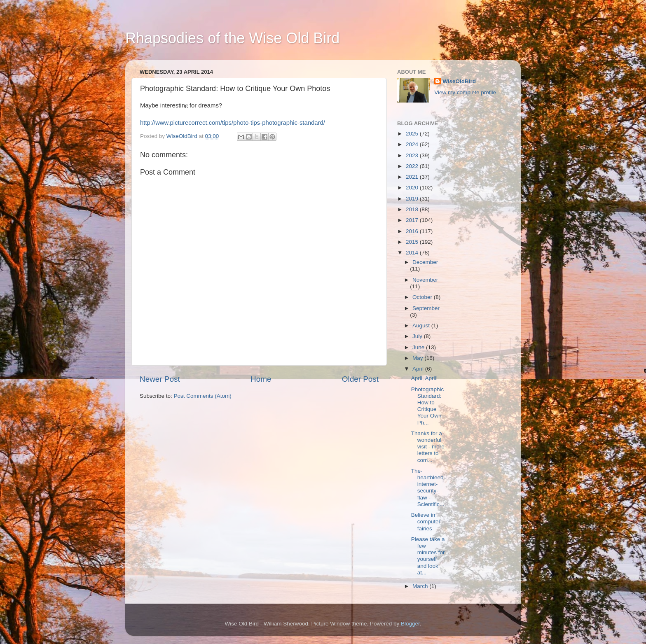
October (423, 297)
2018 (413, 209)
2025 (413, 134)
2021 (413, 177)
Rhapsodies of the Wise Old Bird (232, 38)
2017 (413, 220)
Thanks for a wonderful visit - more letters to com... (428, 447)
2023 (413, 155)
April (419, 369)
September (426, 308)
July (418, 336)
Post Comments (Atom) (203, 396)
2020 (413, 188)
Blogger (410, 624)
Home (261, 379)
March (421, 586)
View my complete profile (465, 92)
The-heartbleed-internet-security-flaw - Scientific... (428, 488)
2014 (413, 253)
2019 (413, 199)
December (425, 262)
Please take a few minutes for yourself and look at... (428, 556)
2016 (413, 231)
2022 (413, 166)
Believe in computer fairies (426, 521)
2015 (413, 242)
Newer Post (160, 379)
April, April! (425, 378)
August (422, 325)
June (419, 347)
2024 (413, 144)
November (425, 280)
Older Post (360, 379)
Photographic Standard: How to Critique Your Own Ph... (428, 406)
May (418, 358)
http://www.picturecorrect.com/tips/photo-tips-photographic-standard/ (233, 123)
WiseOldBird (459, 81)
